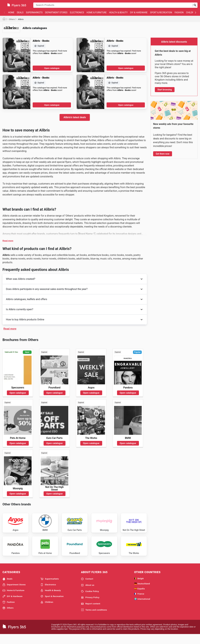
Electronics (77, 12)
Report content (91, 613)
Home (11, 12)
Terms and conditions (94, 619)
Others (12, 19)
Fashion (179, 12)
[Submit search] (195, 5)
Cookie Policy (90, 601)
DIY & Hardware (139, 12)
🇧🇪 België (139, 588)
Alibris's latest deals (75, 117)
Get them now (163, 154)
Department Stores (56, 12)
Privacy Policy (90, 607)
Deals (20, 12)
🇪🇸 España (139, 598)
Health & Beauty (118, 12)
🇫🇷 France (139, 603)
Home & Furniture (97, 12)
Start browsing (165, 90)
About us (88, 594)
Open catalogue (52, 68)
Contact (87, 588)
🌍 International (142, 608)
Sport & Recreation (161, 12)
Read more (8, 241)
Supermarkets (34, 12)
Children (191, 12)
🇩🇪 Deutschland (142, 593)
